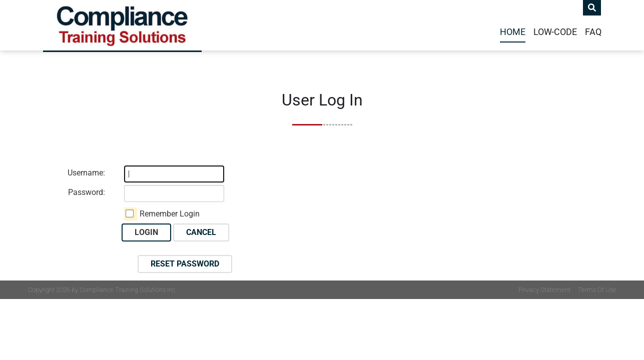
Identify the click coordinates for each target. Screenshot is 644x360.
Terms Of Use (597, 290)
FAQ (593, 32)
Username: (86, 173)
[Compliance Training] (122, 25)
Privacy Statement (544, 290)
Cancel (201, 232)
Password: (87, 192)
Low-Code (555, 32)
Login (146, 232)
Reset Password (185, 264)
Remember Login (170, 214)
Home (513, 32)
